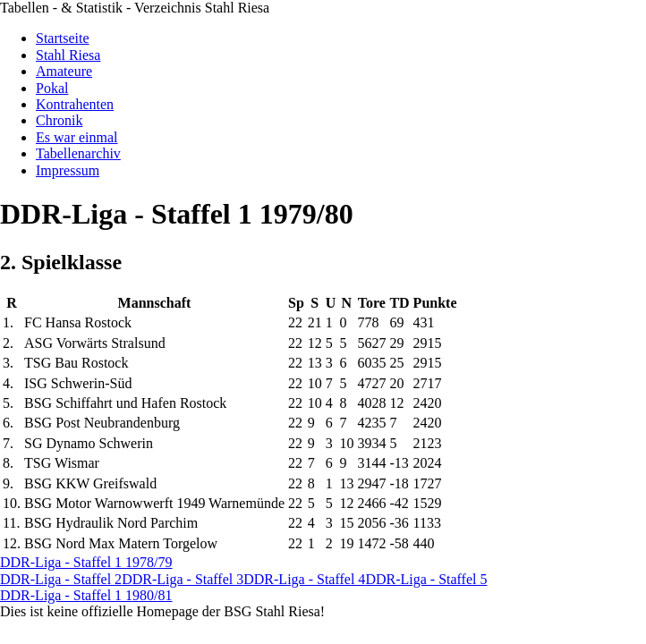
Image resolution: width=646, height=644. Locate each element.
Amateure (64, 71)
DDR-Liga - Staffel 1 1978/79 (86, 562)
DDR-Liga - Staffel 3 (183, 579)
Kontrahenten (75, 104)
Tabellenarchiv (78, 153)
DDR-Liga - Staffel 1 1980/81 (86, 595)
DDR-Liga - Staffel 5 (426, 579)
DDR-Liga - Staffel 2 (61, 579)
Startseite (63, 38)
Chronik (59, 120)
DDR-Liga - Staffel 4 (304, 579)
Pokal (52, 88)
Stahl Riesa (68, 55)
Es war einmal (77, 137)
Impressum (68, 170)
